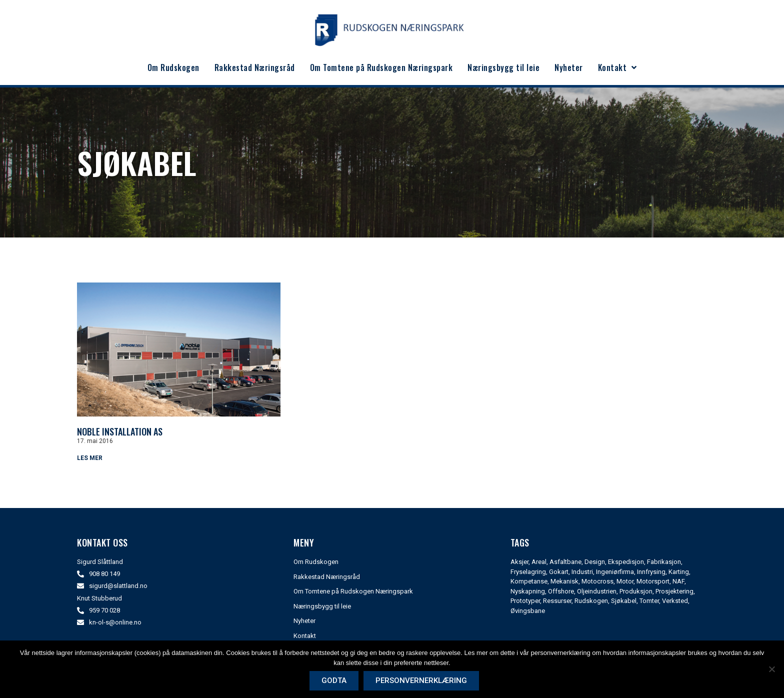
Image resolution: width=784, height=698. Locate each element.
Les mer (90, 458)
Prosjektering (674, 591)
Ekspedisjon (626, 562)
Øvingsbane (528, 611)
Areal (539, 562)
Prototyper (525, 601)
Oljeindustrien (597, 591)
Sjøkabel (624, 601)
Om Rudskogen (173, 67)
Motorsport (653, 581)
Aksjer (519, 562)
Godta (334, 680)
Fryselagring (528, 572)
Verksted (675, 601)
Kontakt (617, 67)
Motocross (597, 581)
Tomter (649, 601)
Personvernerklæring (422, 680)
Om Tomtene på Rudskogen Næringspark (381, 67)
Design (595, 562)
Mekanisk (564, 581)
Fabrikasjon (664, 562)
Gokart (559, 572)
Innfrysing (651, 572)
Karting (679, 572)
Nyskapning (528, 591)
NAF (678, 581)
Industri (582, 572)
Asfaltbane (565, 562)
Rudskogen (591, 601)
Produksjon (636, 591)
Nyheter (569, 67)
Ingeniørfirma (615, 572)
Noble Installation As (120, 431)
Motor (625, 581)
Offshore (561, 591)
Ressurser (557, 601)
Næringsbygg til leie (503, 67)
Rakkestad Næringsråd (255, 67)
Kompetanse (529, 581)
